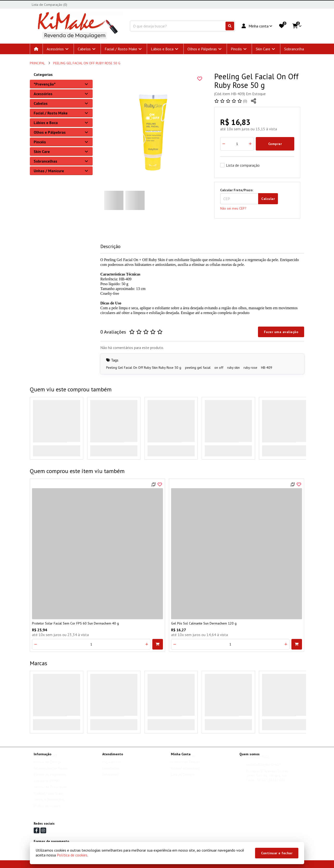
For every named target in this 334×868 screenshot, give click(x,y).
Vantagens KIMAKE (47, 785)
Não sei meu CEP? (233, 208)
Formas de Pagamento (50, 779)
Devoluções (111, 773)
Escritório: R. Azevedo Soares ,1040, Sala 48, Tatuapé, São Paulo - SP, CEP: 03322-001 (267, 780)
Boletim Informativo (185, 773)
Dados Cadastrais (183, 760)
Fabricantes (110, 779)
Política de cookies (47, 810)
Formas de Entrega (47, 767)
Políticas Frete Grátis (48, 798)
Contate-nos (111, 760)
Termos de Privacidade (50, 792)
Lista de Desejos (183, 779)
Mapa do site (112, 767)
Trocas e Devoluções (49, 804)
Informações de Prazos (51, 773)
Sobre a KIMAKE (45, 760)
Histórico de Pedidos (186, 767)
